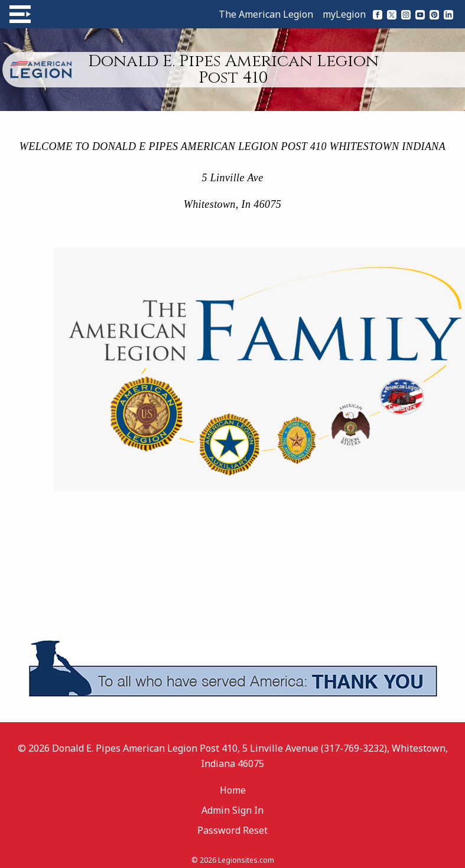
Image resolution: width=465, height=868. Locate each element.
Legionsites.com (246, 860)
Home (233, 790)
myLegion (344, 14)
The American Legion (266, 14)
